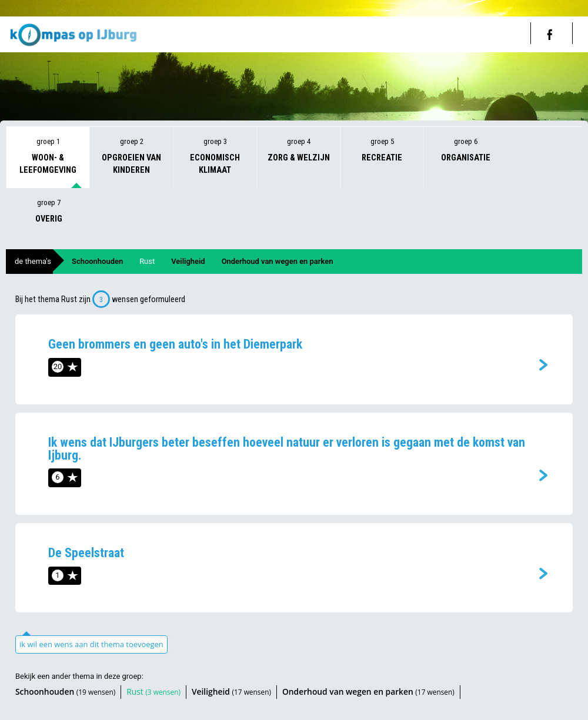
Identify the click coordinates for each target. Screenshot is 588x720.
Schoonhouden (97, 261)
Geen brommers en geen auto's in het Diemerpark (175, 344)
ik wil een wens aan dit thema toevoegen (91, 644)
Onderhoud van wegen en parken (278, 261)
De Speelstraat (86, 553)
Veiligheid (188, 261)
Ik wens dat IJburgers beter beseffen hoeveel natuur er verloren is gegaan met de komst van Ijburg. (287, 449)
